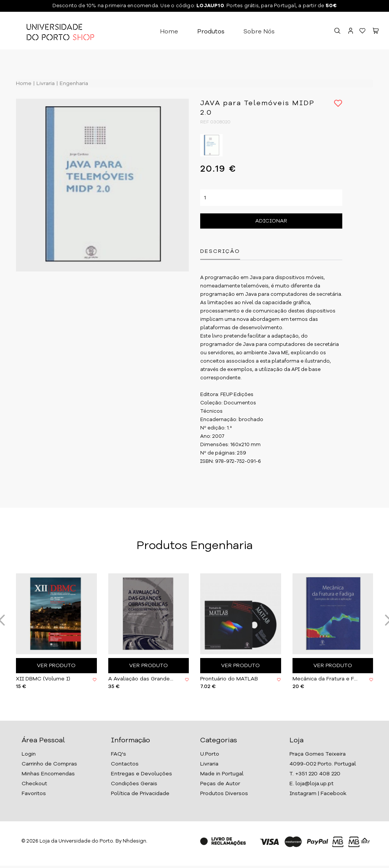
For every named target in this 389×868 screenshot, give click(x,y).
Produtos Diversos (224, 794)
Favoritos (34, 794)
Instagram (303, 794)
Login (29, 754)
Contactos (125, 764)
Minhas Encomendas (48, 774)
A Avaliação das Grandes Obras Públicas (141, 679)
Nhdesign (134, 841)
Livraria (45, 84)
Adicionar (271, 221)
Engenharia (73, 84)
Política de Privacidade (140, 794)
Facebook (334, 794)
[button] (376, 32)
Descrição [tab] (220, 251)
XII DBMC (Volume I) (43, 679)
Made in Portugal (222, 774)
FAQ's (119, 754)
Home (169, 32)
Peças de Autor (220, 784)
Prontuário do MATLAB (229, 679)
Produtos (211, 32)
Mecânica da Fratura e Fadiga (325, 679)
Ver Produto (56, 666)
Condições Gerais (134, 784)
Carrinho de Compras (49, 764)
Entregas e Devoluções (142, 774)
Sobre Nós (259, 32)
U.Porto (210, 754)
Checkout (34, 784)
